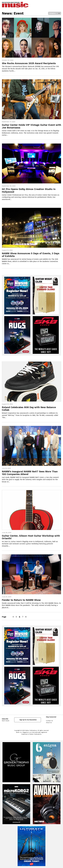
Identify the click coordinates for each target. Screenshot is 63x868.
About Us (49, 723)
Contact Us (49, 721)
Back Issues (6, 721)
